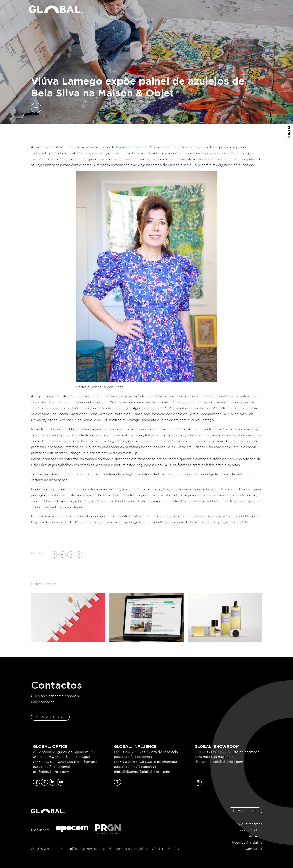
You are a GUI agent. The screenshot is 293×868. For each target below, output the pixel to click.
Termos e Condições (132, 849)
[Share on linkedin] (71, 555)
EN (248, 8)
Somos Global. (250, 830)
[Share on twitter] (63, 555)
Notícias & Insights (247, 843)
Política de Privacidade (86, 849)
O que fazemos (250, 824)
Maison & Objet (128, 147)
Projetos (255, 836)
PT (161, 849)
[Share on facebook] (54, 555)
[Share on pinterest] (79, 555)
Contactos (289, 128)
